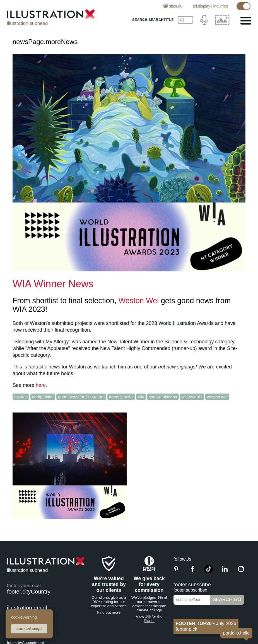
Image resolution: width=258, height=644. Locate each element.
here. (41, 385)
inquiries (221, 6)
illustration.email (27, 608)
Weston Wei (139, 301)
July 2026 (206, 624)
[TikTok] (209, 572)
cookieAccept (29, 629)
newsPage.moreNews (45, 42)
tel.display (201, 6)
